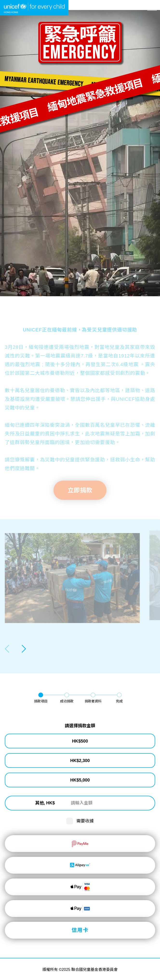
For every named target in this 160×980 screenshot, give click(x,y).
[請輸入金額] (97, 803)
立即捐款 (80, 972)
